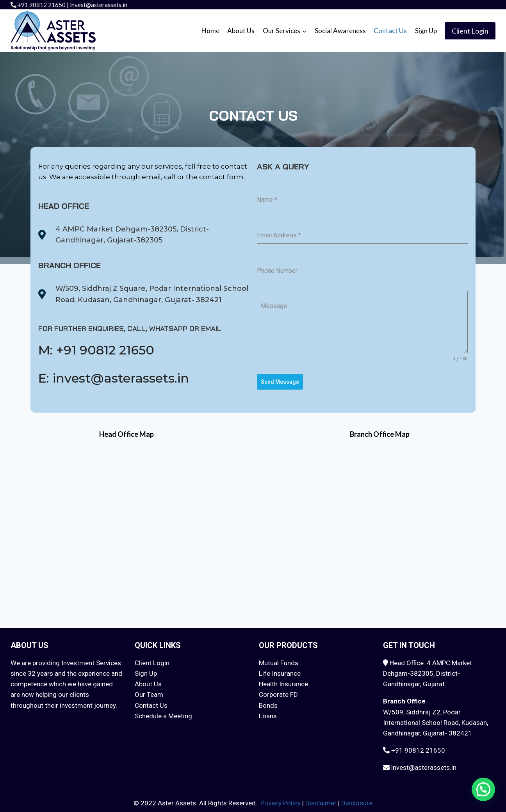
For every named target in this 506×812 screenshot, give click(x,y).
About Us (241, 31)
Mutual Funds (279, 659)
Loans (268, 712)
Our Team (149, 691)
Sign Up (426, 31)
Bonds (268, 702)
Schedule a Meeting (163, 712)
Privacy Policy (281, 800)
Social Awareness (340, 31)
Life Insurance (280, 670)
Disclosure (357, 800)
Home (210, 31)
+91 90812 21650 (42, 5)
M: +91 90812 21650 (91, 350)
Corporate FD (278, 691)
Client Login (470, 31)
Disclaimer (321, 800)
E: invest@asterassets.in (108, 377)
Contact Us (390, 31)
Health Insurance (283, 681)
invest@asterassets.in (99, 5)
